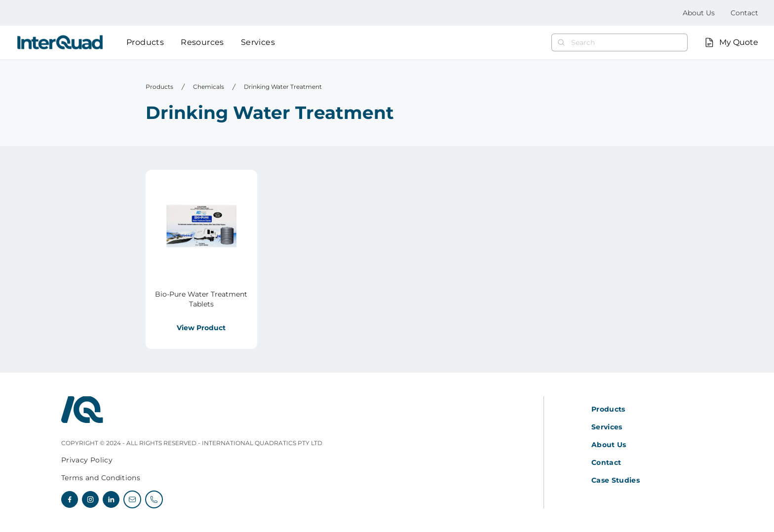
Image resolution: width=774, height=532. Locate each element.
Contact (744, 13)
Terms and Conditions (101, 478)
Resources (202, 42)
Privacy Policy (87, 460)
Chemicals (209, 87)
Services (258, 42)
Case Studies (616, 480)
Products (145, 42)
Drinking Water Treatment (283, 87)
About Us (699, 13)
